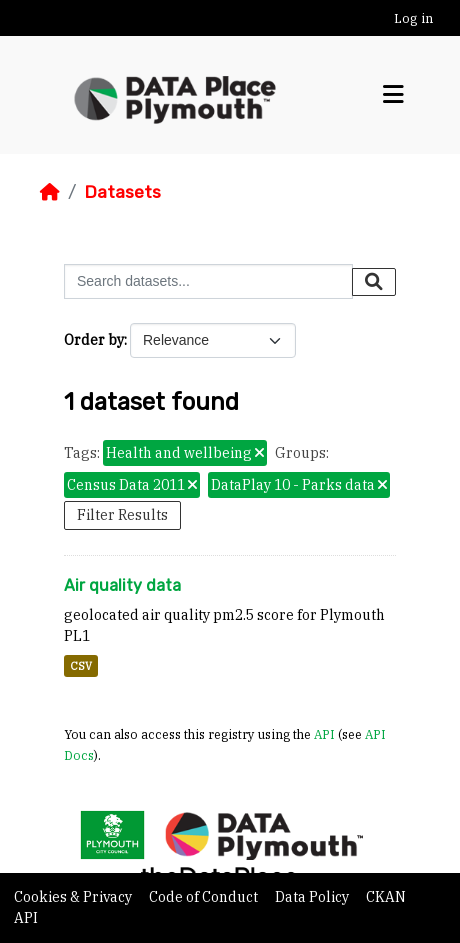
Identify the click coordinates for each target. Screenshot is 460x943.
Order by (94, 340)
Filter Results (122, 515)
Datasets (122, 192)
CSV (81, 666)
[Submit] (374, 282)
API (324, 734)
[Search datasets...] (208, 281)
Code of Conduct (205, 897)
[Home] (50, 192)
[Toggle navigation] (393, 95)
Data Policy (313, 897)
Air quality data (122, 585)
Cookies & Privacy (74, 897)
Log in (413, 18)
